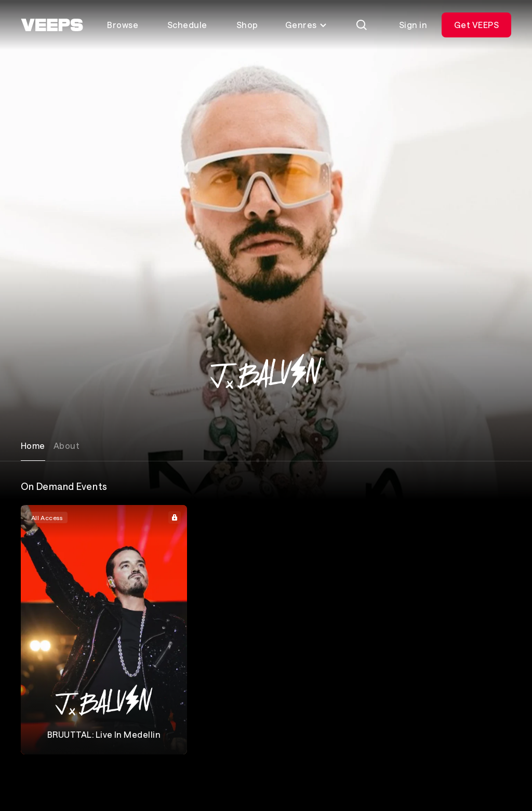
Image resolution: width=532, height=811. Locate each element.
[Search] (362, 25)
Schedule (187, 25)
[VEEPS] (52, 25)
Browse (123, 25)
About (66, 446)
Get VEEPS (476, 25)
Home (33, 446)
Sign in (413, 25)
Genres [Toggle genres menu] (306, 25)
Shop (247, 25)
